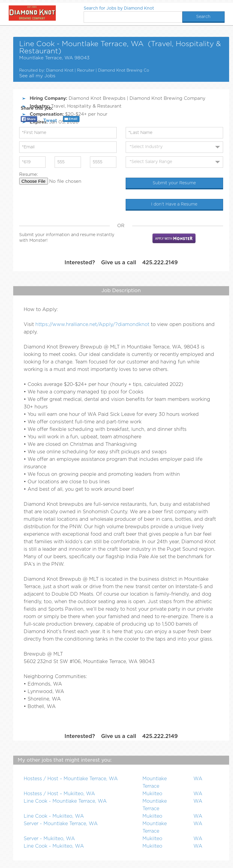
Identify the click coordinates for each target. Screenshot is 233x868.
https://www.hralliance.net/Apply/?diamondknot (92, 324)
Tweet (50, 121)
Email (73, 119)
